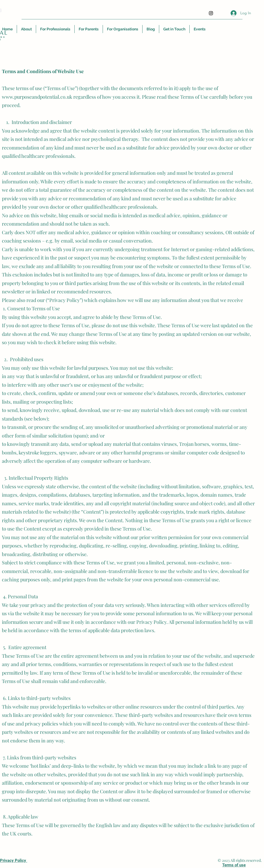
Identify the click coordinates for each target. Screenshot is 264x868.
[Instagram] (211, 13)
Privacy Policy (14, 860)
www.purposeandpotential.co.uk (37, 97)
